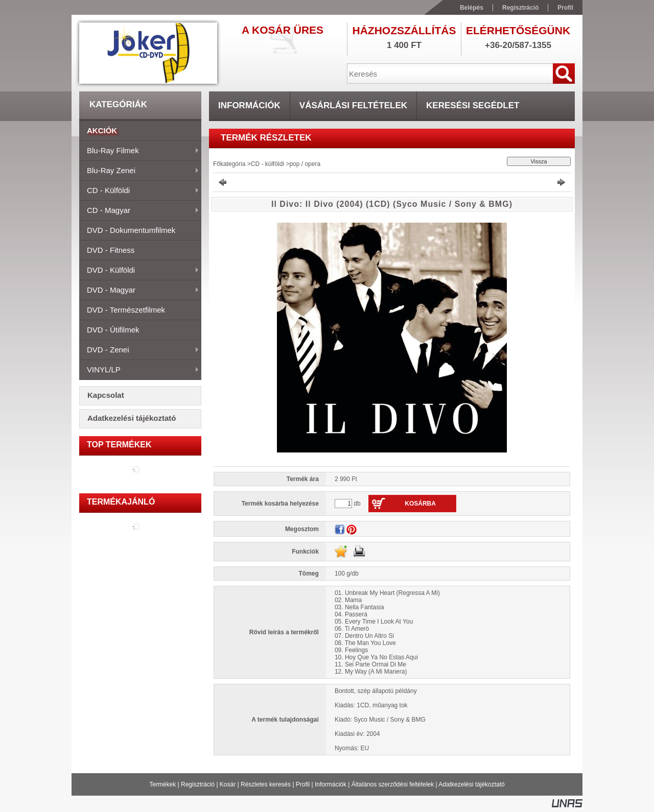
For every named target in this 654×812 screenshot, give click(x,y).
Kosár (228, 784)
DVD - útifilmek (113, 330)
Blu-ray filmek (139, 151)
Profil (303, 784)
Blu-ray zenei (139, 171)
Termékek (162, 784)
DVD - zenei (139, 350)
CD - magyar (139, 211)
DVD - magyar (139, 291)
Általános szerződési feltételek (393, 784)
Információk (331, 784)
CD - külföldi (139, 191)
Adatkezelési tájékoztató (471, 784)
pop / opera (305, 164)
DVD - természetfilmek (126, 310)
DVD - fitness (111, 250)
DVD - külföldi (139, 271)
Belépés (472, 8)
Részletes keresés (266, 784)
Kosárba (420, 504)
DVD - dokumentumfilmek (131, 230)
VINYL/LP (139, 370)
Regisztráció (198, 784)
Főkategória (229, 164)
